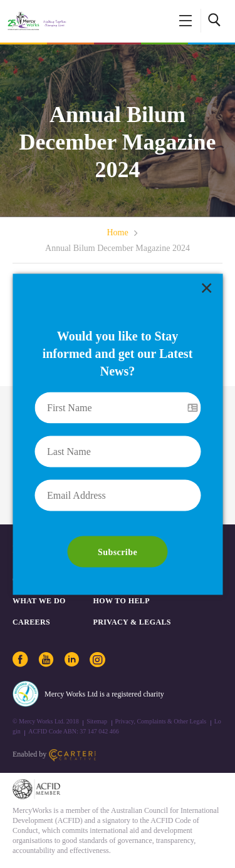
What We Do (39, 601)
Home (117, 232)
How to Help (122, 601)
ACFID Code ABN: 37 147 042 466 (73, 731)
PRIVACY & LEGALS (132, 622)
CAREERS (31, 622)
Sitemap (97, 721)
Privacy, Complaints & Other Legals (161, 721)
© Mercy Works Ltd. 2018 (46, 721)
